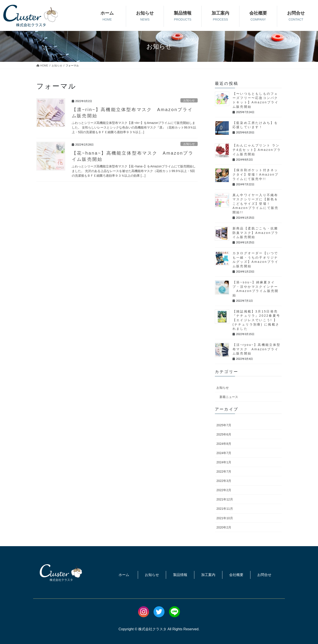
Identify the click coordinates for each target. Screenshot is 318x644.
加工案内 (208, 575)
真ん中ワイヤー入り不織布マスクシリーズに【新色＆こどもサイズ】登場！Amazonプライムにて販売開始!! (256, 204)
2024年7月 (224, 453)
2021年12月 (225, 499)
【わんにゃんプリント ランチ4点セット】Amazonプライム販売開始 (257, 150)
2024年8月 (224, 444)
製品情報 (180, 575)
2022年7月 (224, 472)
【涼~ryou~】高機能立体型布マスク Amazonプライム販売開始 (257, 349)
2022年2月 (224, 490)
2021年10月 (225, 518)
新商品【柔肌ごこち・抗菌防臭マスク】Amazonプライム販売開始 (256, 233)
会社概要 (236, 575)
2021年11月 (225, 509)
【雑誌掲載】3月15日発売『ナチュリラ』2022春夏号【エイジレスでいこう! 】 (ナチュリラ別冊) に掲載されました (256, 320)
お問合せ (264, 575)
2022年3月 (224, 481)
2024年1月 (224, 462)
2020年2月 (224, 527)
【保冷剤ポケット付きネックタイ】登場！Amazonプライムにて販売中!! (256, 174)
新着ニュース (229, 397)
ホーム (124, 575)
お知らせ (189, 100)
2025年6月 (224, 434)
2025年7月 (224, 425)
